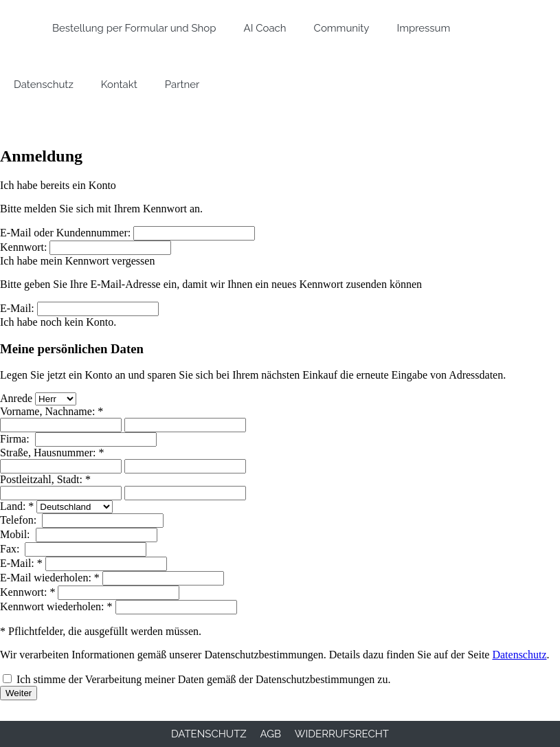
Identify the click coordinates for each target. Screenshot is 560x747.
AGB (271, 734)
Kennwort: (23, 247)
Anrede (16, 398)
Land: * (17, 506)
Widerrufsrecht (342, 734)
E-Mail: (17, 308)
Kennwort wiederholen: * (56, 606)
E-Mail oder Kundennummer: (65, 233)
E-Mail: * (21, 563)
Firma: (16, 439)
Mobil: (16, 534)
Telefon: (20, 520)
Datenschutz (519, 655)
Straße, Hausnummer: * (52, 453)
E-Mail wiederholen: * (50, 578)
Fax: (11, 549)
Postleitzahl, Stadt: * (45, 479)
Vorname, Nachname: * (52, 411)
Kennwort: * (27, 592)
